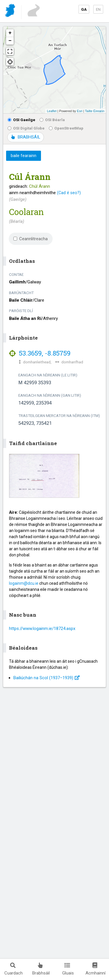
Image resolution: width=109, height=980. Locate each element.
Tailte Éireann (95, 111)
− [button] (10, 41)
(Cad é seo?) (69, 193)
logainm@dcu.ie (24, 583)
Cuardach (14, 969)
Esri (80, 111)
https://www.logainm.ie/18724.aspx (42, 629)
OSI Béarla (52, 120)
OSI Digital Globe (26, 128)
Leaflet (52, 111)
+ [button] (10, 33)
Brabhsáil (41, 969)
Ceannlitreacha (31, 239)
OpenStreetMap (66, 128)
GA (84, 9)
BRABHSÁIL (26, 137)
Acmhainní (95, 969)
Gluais (68, 969)
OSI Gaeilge (21, 120)
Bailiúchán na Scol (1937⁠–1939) (47, 678)
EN (98, 9)
